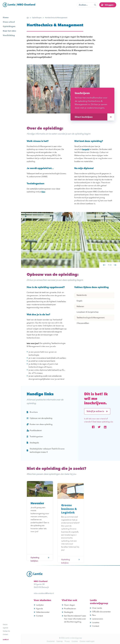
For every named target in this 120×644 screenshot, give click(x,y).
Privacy (67, 641)
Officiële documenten (101, 612)
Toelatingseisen (35, 437)
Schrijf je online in (97, 411)
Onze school (9, 22)
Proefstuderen (34, 430)
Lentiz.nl (6, 639)
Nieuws (5, 624)
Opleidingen (9, 26)
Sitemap (60, 641)
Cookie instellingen (87, 641)
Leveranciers (98, 619)
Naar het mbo (9, 31)
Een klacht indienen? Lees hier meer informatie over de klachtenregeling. (75, 619)
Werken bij (6, 631)
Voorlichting (9, 35)
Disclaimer (51, 641)
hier (43, 192)
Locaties (96, 622)
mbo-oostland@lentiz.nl (44, 593)
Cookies (75, 641)
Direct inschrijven (95, 117)
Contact (5, 634)
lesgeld (86, 149)
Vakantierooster (43, 612)
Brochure (32, 412)
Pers (94, 615)
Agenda (5, 628)
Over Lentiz (97, 608)
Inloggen (109, 5)
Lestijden (40, 605)
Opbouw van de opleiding (39, 418)
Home (6, 17)
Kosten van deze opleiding (40, 424)
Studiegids (33, 443)
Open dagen (70, 605)
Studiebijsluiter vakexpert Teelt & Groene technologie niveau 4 (46, 450)
